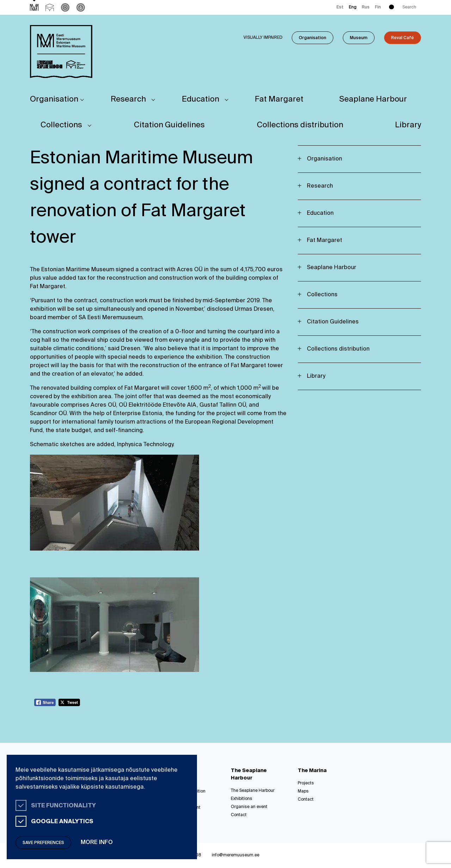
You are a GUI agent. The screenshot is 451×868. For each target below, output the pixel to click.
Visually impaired (263, 38)
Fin (378, 7)
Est (340, 7)
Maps (303, 791)
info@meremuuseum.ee (236, 855)
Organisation (313, 38)
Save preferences (43, 843)
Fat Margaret (279, 99)
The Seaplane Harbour (253, 791)
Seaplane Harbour (373, 99)
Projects (306, 783)
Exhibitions (242, 799)
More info (97, 843)
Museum (359, 38)
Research (128, 99)
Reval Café (403, 38)
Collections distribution (300, 125)
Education (200, 99)
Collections (61, 125)
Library (408, 125)
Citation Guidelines (169, 125)
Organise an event (249, 807)
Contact (239, 815)
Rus (366, 7)
